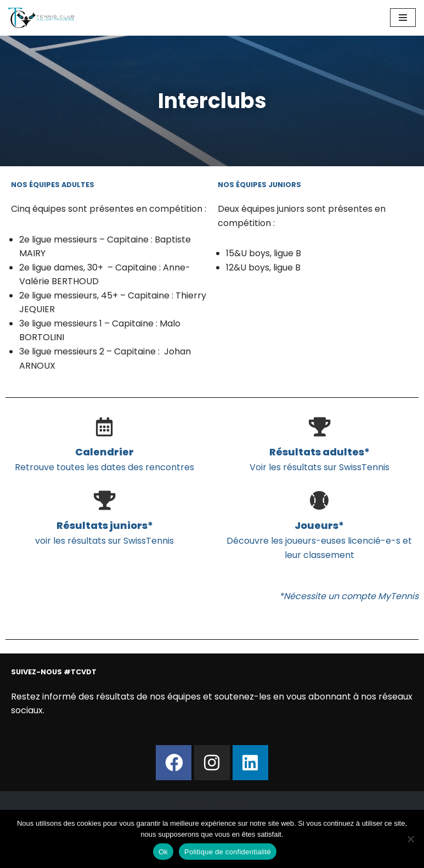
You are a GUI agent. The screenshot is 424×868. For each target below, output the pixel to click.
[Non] (410, 839)
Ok (163, 852)
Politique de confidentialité (228, 852)
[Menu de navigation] (403, 18)
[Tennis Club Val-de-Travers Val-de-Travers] (41, 18)
